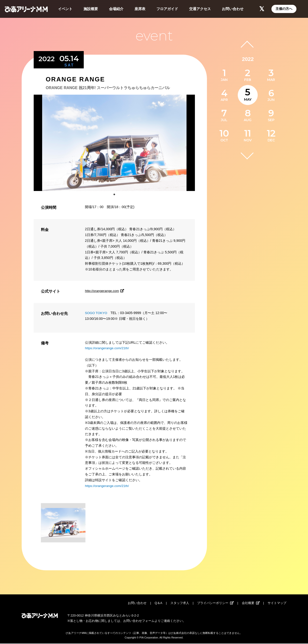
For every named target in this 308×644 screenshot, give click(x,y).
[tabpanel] (114, 143)
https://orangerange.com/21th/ (107, 348)
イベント (65, 9)
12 (271, 133)
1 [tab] (114, 195)
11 (248, 133)
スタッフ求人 (180, 603)
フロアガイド (167, 9)
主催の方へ (284, 9)
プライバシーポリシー (213, 603)
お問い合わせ (233, 9)
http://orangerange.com (106, 291)
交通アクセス (200, 9)
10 (224, 133)
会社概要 (248, 603)
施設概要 (91, 9)
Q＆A (159, 603)
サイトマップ (277, 603)
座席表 (140, 9)
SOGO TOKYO (96, 313)
